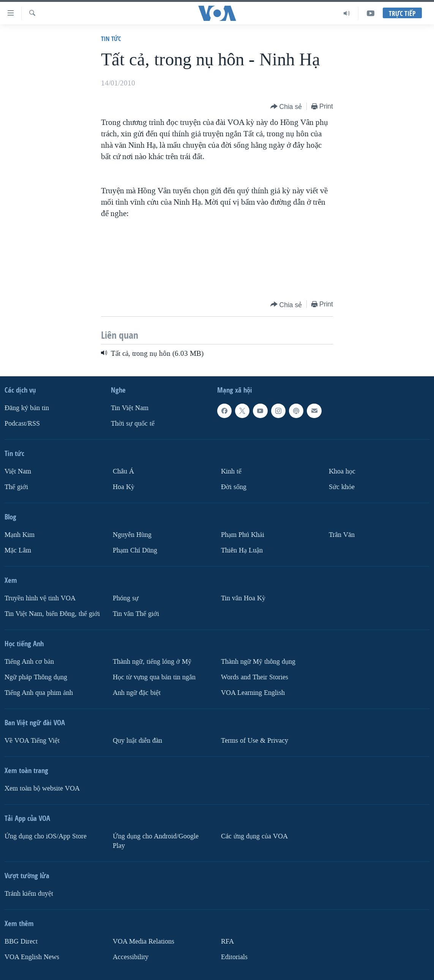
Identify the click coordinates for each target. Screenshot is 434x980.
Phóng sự (126, 598)
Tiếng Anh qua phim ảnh (39, 693)
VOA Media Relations (144, 941)
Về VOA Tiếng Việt (32, 741)
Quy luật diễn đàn (137, 741)
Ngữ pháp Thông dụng (36, 677)
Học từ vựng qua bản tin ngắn (154, 677)
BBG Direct (21, 941)
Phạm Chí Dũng (135, 550)
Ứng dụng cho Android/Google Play (156, 841)
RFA (227, 941)
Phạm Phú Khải (243, 535)
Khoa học (342, 471)
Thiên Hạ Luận (242, 550)
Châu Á (123, 471)
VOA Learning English (253, 693)
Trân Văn (342, 535)
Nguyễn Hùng (132, 535)
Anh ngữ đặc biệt (137, 693)
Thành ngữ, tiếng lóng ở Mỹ (152, 662)
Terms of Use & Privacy (255, 741)
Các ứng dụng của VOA (254, 836)
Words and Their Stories (255, 677)
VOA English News (32, 957)
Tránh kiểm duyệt (29, 893)
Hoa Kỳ (124, 487)
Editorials (234, 957)
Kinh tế (231, 471)
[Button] (286, 107)
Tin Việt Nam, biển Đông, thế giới (52, 614)
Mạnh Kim (20, 535)
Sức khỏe (342, 487)
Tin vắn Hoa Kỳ (243, 598)
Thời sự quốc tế (133, 424)
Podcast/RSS (22, 424)
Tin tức (111, 39)
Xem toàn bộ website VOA (42, 788)
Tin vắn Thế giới (136, 614)
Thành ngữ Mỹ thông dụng (258, 662)
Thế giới (16, 487)
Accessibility (131, 957)
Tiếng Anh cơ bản (29, 662)
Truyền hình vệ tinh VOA (40, 598)
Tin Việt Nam (130, 408)
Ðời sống (234, 487)
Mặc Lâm (18, 550)
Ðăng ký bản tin (27, 408)
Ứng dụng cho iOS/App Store (46, 836)
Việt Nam (18, 471)
